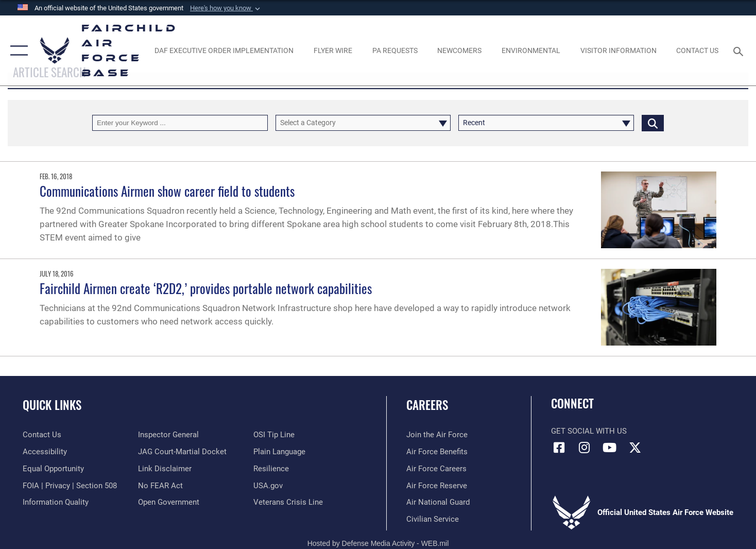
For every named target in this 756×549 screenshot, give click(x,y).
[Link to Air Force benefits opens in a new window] (437, 452)
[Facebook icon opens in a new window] (559, 448)
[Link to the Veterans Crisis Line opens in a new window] (288, 502)
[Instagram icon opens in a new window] (585, 448)
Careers (427, 405)
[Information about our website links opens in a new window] (165, 469)
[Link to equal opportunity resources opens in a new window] (53, 469)
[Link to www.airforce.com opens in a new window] (437, 435)
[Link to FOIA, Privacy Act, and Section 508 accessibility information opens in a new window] (70, 486)
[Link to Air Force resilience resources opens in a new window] (271, 469)
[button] (226, 8)
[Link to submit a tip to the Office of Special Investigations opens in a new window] (274, 435)
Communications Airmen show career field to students (167, 191)
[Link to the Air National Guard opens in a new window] (438, 502)
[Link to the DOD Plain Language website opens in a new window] (279, 452)
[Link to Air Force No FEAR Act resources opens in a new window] (160, 486)
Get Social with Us (589, 431)
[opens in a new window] (224, 50)
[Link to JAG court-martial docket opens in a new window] (182, 452)
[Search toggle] (740, 50)
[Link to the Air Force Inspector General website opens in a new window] (168, 435)
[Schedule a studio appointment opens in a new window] (395, 50)
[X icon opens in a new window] (635, 448)
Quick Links (52, 405)
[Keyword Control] (180, 123)
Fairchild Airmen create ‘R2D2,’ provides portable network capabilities (206, 288)
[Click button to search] (653, 123)
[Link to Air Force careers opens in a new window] (436, 469)
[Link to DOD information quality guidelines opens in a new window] (56, 502)
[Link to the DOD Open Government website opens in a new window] (169, 502)
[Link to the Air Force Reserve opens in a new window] (437, 486)
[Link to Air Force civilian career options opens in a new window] (433, 519)
